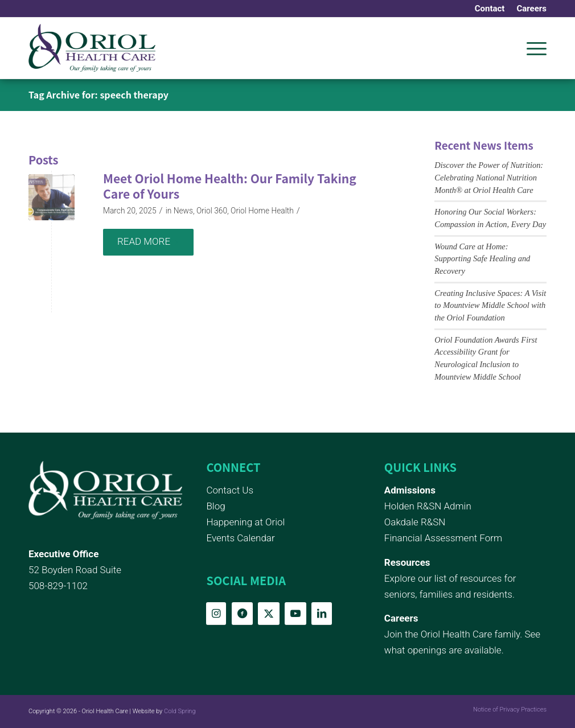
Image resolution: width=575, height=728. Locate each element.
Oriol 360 (212, 211)
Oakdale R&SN (415, 522)
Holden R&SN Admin (428, 506)
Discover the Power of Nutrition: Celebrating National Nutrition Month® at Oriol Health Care (489, 177)
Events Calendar (240, 538)
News (183, 211)
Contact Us (230, 490)
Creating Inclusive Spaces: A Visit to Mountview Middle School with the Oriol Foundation (490, 305)
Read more (148, 241)
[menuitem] (490, 9)
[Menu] (533, 48)
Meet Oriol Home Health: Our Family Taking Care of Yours (230, 186)
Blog (215, 506)
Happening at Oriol (245, 522)
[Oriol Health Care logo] (92, 48)
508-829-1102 (58, 586)
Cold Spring (180, 711)
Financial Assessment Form (443, 538)
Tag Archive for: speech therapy (98, 94)
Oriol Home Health (262, 211)
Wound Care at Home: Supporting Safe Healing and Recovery (482, 259)
